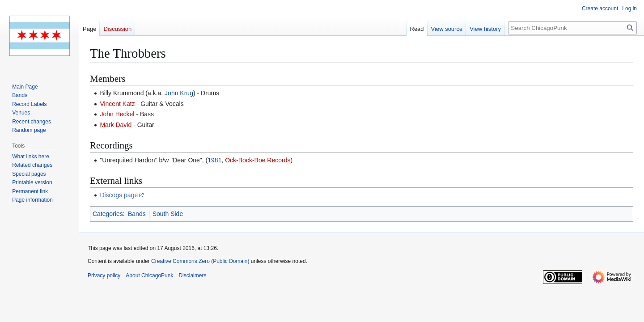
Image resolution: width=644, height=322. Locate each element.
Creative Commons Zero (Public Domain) (200, 261)
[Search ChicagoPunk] (572, 28)
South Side (168, 214)
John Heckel (117, 114)
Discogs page (119, 195)
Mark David (116, 125)
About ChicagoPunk (149, 275)
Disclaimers (192, 275)
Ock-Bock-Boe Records (258, 160)
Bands (137, 214)
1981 (214, 160)
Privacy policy (104, 275)
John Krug (179, 93)
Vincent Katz (117, 104)
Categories (108, 214)
